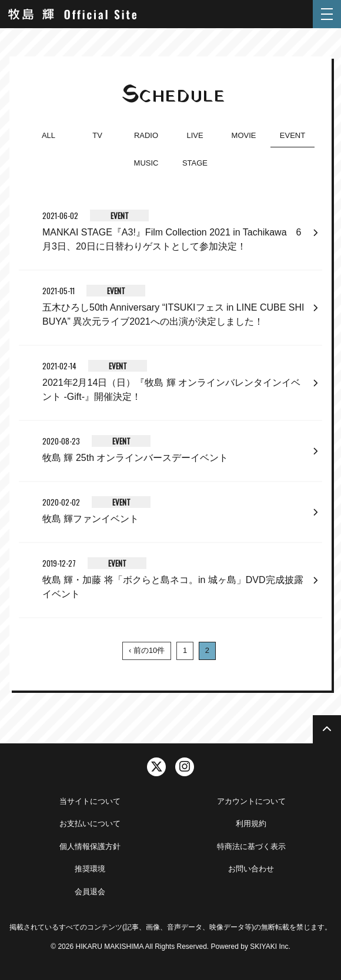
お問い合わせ (251, 869)
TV (97, 135)
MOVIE (244, 135)
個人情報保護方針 (90, 846)
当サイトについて (90, 801)
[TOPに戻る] (327, 729)
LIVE (195, 135)
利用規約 (251, 824)
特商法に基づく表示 (251, 846)
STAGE (195, 163)
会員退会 (90, 892)
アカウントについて (251, 801)
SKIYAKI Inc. (270, 947)
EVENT (292, 135)
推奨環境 (90, 869)
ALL (49, 135)
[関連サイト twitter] (156, 767)
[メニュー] (327, 14)
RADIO (146, 135)
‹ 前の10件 (147, 650)
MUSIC (146, 163)
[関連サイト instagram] (185, 767)
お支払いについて (90, 824)
